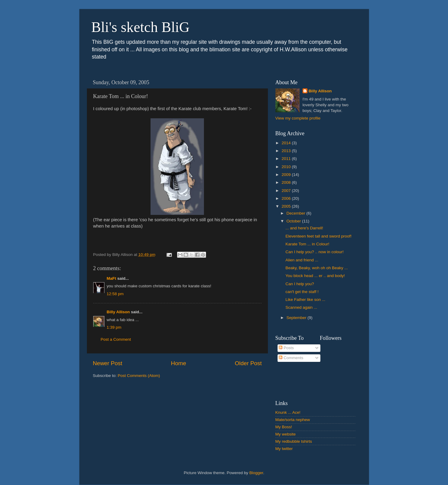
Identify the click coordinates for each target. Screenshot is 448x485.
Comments (291, 358)
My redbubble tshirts (294, 441)
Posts (286, 348)
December (297, 213)
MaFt (112, 278)
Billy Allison (118, 312)
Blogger (256, 473)
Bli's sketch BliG (141, 27)
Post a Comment (116, 339)
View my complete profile (298, 118)
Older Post (248, 363)
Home (179, 363)
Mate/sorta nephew (293, 420)
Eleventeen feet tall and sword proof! (318, 236)
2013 (287, 151)
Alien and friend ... (302, 260)
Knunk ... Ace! (288, 412)
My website (286, 434)
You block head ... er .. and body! (315, 276)
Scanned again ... (301, 307)
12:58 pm (115, 294)
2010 (287, 167)
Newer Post (108, 363)
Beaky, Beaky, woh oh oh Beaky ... (317, 268)
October (294, 221)
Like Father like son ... (305, 300)
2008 (287, 182)
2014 (287, 143)
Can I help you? (300, 284)
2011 (287, 159)
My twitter (284, 449)
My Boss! (284, 427)
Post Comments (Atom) (139, 376)
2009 (287, 175)
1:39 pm (114, 327)
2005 (287, 206)
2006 (287, 198)
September (297, 318)
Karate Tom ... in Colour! (307, 244)
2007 (287, 191)
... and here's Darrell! (304, 228)
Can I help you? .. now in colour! (315, 252)
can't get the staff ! (302, 292)
